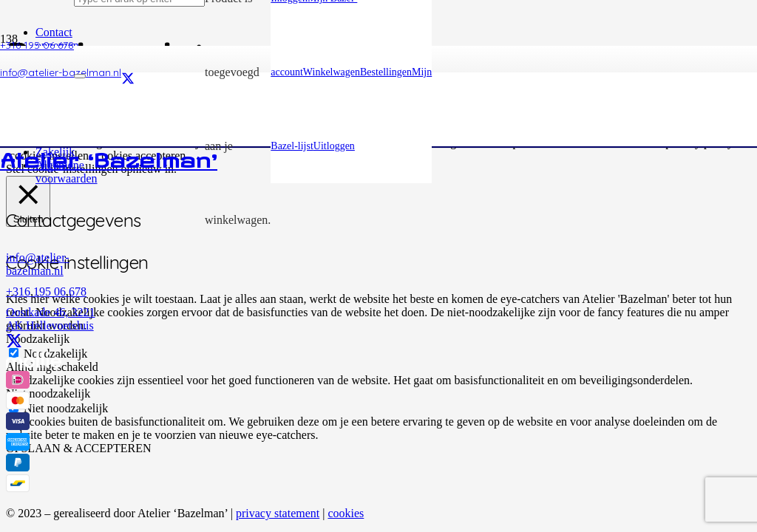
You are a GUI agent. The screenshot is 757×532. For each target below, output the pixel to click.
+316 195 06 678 (46, 291)
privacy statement (278, 513)
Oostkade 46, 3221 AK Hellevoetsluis (50, 319)
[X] (14, 342)
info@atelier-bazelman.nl (37, 264)
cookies (346, 513)
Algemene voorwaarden (67, 172)
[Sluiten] (80, 76)
